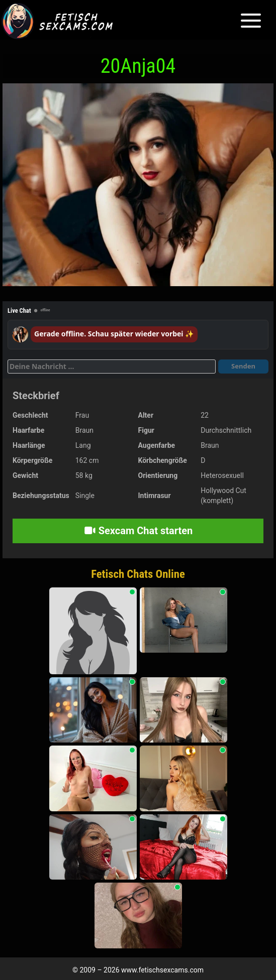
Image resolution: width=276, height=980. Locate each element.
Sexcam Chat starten (138, 531)
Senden (243, 366)
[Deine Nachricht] (112, 366)
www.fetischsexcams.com (162, 970)
